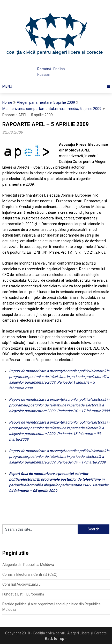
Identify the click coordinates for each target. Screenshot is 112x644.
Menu (7, 86)
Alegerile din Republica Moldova (28, 565)
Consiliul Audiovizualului (22, 584)
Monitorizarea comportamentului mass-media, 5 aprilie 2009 (52, 109)
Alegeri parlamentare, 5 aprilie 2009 (46, 102)
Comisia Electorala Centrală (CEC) (30, 574)
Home (7, 102)
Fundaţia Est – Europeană (23, 594)
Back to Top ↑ (56, 639)
